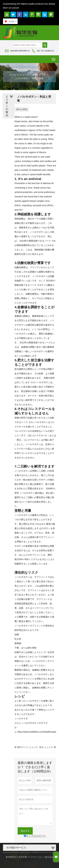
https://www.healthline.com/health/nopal (37, 732)
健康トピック (39, 75)
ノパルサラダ (21, 719)
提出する (25, 831)
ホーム (13, 75)
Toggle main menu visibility (54, 58)
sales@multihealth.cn (20, 51)
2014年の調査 (35, 241)
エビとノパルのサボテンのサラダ (31, 723)
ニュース (24, 75)
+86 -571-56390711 (45, 51)
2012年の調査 (35, 343)
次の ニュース (46, 747)
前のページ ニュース (26, 747)
